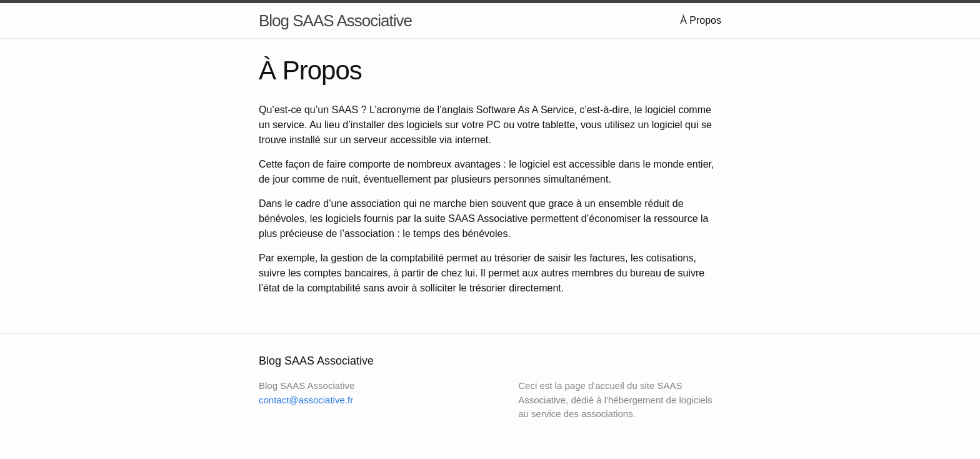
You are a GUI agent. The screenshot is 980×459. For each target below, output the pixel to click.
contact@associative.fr (306, 400)
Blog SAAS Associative (335, 21)
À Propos (701, 20)
